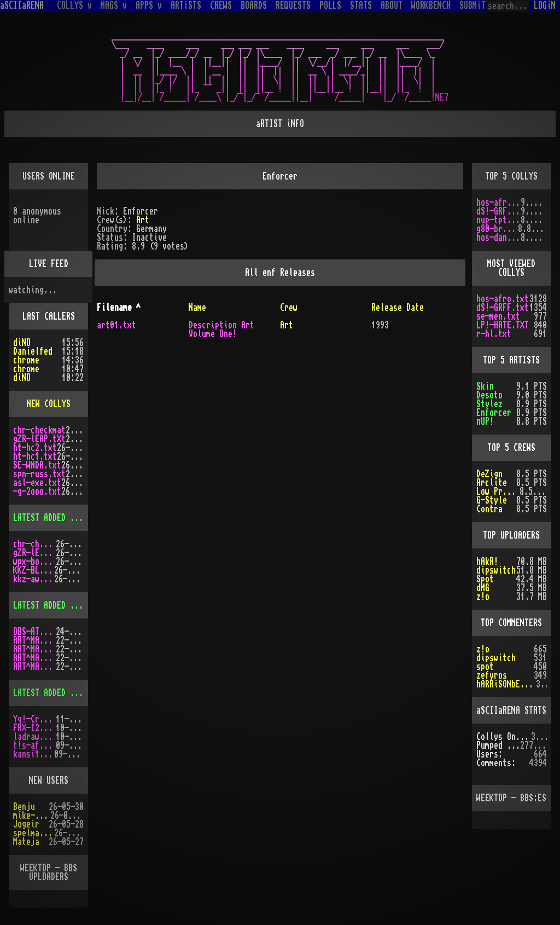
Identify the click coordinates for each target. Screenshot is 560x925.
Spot (485, 579)
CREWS (221, 5)
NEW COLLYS (49, 404)
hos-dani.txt (499, 238)
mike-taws (32, 816)
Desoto (489, 395)
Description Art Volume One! (221, 329)
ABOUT (392, 5)
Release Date (398, 308)
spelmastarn (34, 833)
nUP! (485, 421)
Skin (485, 386)
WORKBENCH (431, 5)
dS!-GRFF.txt (499, 211)
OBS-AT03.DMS (34, 632)
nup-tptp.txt (499, 220)
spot (485, 667)
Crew (289, 308)
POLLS (330, 5)
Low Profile (498, 492)
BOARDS (254, 5)
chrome (26, 360)
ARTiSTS (186, 5)
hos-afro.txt (499, 203)
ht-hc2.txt (35, 448)
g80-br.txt (497, 229)
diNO (22, 343)
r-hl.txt (494, 334)
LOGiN (545, 5)
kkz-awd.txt (34, 579)
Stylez (489, 404)
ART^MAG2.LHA (34, 667)
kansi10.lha (34, 754)
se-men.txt (498, 316)
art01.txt (116, 325)
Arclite (492, 483)
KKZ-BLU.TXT (34, 570)
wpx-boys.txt (34, 562)
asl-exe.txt (37, 483)
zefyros (492, 675)
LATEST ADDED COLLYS (55, 518)
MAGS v (114, 5)
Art (143, 220)
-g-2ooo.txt (37, 492)
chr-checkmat (39, 430)
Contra (489, 509)
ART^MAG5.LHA (34, 658)
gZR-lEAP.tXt (39, 439)
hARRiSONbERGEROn (506, 684)
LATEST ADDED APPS (50, 693)
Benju (24, 807)
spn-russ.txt (39, 474)
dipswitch (496, 570)
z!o (483, 597)
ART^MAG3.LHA (34, 640)
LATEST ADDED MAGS (50, 605)
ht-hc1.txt (35, 456)
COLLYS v (74, 5)
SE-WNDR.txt (37, 465)
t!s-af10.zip (34, 745)
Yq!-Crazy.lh (34, 719)
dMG (483, 588)
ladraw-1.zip (34, 737)
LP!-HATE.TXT (503, 325)
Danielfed (33, 351)
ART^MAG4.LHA (34, 649)
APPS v (149, 5)
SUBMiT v (477, 5)
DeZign (489, 474)
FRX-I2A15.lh (34, 728)
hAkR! (487, 562)
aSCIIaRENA (22, 5)
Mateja (26, 842)
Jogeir (26, 824)
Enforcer (494, 413)
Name (197, 308)
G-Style (492, 500)
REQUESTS (293, 5)
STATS (361, 5)
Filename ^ (119, 308)
